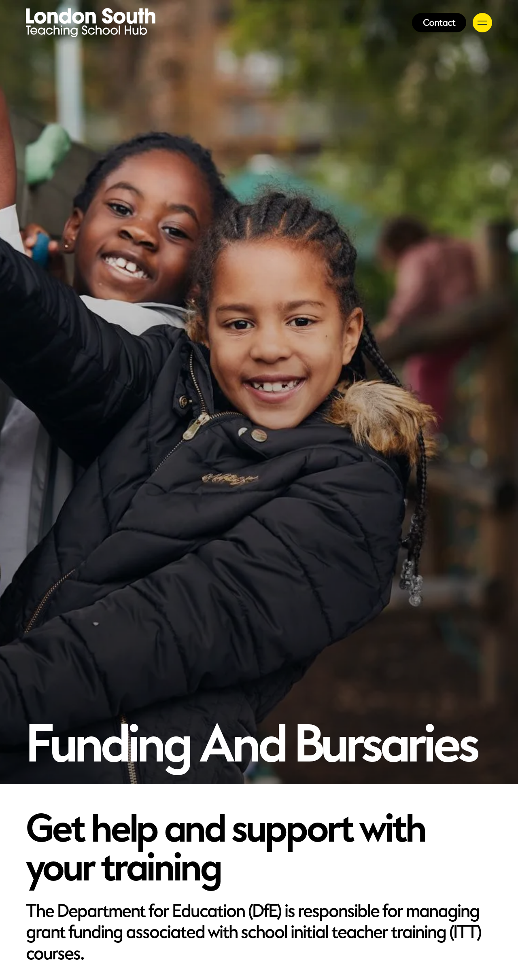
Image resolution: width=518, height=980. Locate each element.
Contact (439, 23)
